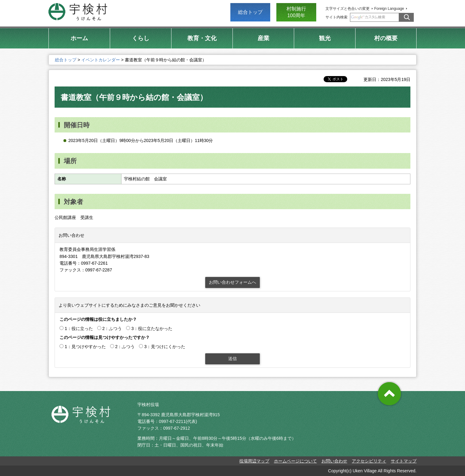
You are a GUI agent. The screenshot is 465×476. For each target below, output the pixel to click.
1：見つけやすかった (85, 347)
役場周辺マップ (254, 461)
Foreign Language (389, 9)
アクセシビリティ (369, 461)
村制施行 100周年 (296, 12)
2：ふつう (112, 328)
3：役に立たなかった (152, 328)
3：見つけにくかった (165, 347)
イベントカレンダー (101, 60)
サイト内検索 (336, 17)
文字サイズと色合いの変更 (348, 9)
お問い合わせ (334, 461)
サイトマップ (404, 461)
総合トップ (250, 12)
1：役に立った (79, 328)
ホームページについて (295, 461)
